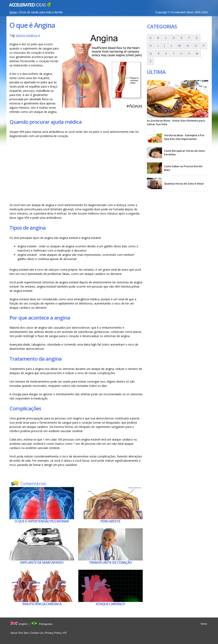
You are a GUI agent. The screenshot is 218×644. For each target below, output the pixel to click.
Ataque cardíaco (110, 604)
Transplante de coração (110, 562)
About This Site (19, 633)
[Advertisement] (76, 170)
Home (13, 12)
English (23, 624)
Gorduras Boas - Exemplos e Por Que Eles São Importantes (184, 137)
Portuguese (46, 624)
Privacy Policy (53, 633)
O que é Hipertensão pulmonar (42, 521)
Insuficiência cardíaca (42, 604)
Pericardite (110, 521)
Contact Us (36, 633)
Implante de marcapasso (42, 562)
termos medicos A (28, 35)
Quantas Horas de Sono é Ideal (184, 184)
